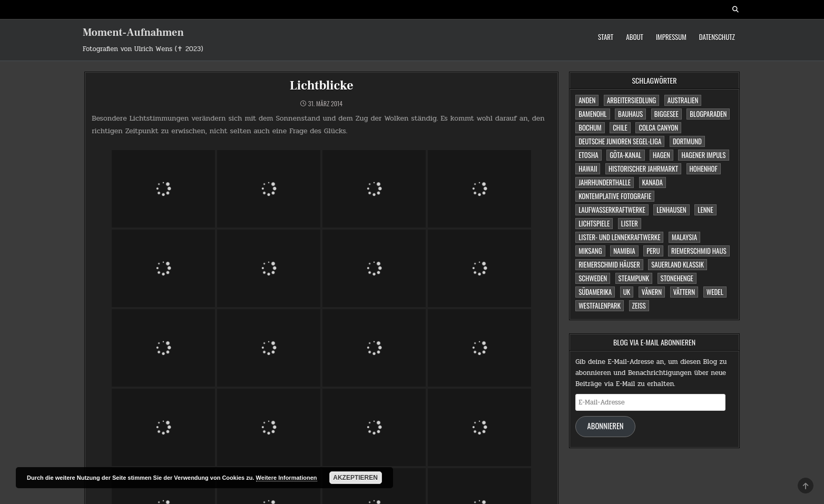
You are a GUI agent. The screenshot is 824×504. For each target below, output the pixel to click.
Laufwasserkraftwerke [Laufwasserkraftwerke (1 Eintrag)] (612, 210)
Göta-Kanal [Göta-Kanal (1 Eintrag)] (625, 155)
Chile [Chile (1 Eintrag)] (620, 127)
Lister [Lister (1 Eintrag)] (630, 223)
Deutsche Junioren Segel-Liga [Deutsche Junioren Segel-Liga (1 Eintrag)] (620, 141)
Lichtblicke (322, 86)
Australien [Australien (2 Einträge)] (683, 100)
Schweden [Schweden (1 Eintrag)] (593, 278)
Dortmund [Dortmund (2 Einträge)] (687, 141)
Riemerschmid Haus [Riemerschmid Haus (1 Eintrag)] (699, 251)
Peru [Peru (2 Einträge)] (653, 251)
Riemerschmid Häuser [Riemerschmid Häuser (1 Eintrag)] (609, 264)
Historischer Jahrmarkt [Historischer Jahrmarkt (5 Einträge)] (643, 169)
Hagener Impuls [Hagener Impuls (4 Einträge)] (703, 155)
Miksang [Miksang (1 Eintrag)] (590, 251)
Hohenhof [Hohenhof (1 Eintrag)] (704, 169)
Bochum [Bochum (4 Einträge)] (590, 127)
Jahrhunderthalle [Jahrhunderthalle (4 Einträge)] (605, 182)
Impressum (671, 37)
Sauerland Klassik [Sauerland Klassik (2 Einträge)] (678, 264)
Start (606, 37)
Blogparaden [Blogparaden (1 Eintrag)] (708, 114)
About (635, 37)
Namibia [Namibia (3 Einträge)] (624, 251)
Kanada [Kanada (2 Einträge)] (653, 182)
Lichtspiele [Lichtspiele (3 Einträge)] (594, 223)
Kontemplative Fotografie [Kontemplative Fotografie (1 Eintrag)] (615, 196)
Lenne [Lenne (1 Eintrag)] (705, 210)
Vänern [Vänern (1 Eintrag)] (652, 292)
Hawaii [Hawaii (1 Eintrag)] (588, 169)
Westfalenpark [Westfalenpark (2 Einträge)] (600, 305)
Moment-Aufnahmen (133, 33)
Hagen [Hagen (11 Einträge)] (661, 155)
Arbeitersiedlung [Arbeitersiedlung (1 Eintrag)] (631, 100)
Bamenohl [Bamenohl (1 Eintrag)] (592, 114)
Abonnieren (606, 426)
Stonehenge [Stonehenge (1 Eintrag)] (677, 278)
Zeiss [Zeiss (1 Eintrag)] (639, 305)
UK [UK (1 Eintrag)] (627, 292)
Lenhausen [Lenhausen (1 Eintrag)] (671, 210)
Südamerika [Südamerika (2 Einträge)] (595, 292)
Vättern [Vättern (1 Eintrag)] (684, 292)
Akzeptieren (355, 478)
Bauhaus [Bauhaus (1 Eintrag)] (630, 114)
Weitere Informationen (287, 478)
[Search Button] (735, 9)
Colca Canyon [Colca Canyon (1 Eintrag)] (658, 127)
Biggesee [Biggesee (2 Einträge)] (666, 114)
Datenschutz (717, 37)
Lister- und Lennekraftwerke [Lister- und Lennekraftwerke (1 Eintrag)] (619, 237)
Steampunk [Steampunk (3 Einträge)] (634, 278)
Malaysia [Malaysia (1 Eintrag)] (684, 237)
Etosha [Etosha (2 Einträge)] (588, 155)
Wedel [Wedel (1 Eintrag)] (715, 292)
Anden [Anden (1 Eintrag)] (587, 100)
